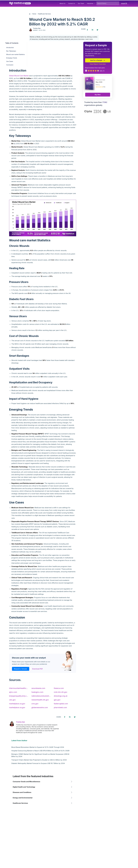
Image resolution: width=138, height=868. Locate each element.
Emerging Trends (12, 58)
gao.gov (57, 700)
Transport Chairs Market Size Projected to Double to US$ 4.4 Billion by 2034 (39, 760)
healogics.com (37, 692)
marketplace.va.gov (17, 704)
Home (34, 14)
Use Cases (10, 61)
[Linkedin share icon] (92, 30)
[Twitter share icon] (97, 30)
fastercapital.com (61, 704)
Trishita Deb (37, 28)
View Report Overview (98, 64)
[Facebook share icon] (87, 30)
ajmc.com (13, 692)
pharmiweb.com (60, 707)
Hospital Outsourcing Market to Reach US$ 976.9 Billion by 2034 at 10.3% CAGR (40, 751)
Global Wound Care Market (19, 76)
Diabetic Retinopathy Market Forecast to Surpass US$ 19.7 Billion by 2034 (38, 763)
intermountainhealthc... (18, 688)
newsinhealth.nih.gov (40, 700)
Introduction (10, 48)
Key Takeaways (11, 51)
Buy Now (98, 95)
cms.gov (35, 704)
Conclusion (10, 65)
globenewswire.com (40, 707)
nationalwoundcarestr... (41, 696)
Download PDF (37, 669)
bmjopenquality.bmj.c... (19, 696)
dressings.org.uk (61, 696)
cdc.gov (12, 700)
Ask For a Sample (98, 60)
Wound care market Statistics (16, 54)
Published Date (100, 80)
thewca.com (59, 688)
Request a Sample (21, 669)
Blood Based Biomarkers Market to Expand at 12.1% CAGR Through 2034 (38, 747)
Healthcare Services (44, 14)
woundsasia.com (38, 688)
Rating (98, 85)
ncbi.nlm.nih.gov (61, 692)
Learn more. (89, 39)
